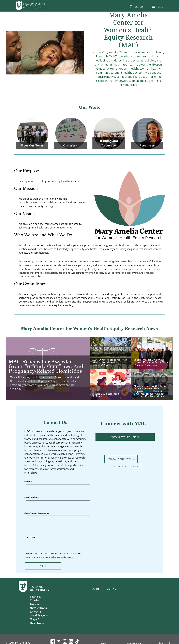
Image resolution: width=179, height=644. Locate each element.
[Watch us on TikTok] (77, 642)
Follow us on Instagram (121, 459)
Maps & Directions (37, 621)
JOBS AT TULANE (104, 588)
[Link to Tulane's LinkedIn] (71, 642)
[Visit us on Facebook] (53, 642)
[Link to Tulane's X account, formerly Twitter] (59, 642)
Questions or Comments (37, 513)
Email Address (32, 497)
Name (27, 481)
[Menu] (154, 7)
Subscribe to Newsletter (125, 437)
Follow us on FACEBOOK (125, 466)
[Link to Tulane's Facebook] (65, 642)
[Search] (136, 7)
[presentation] (48, 546)
